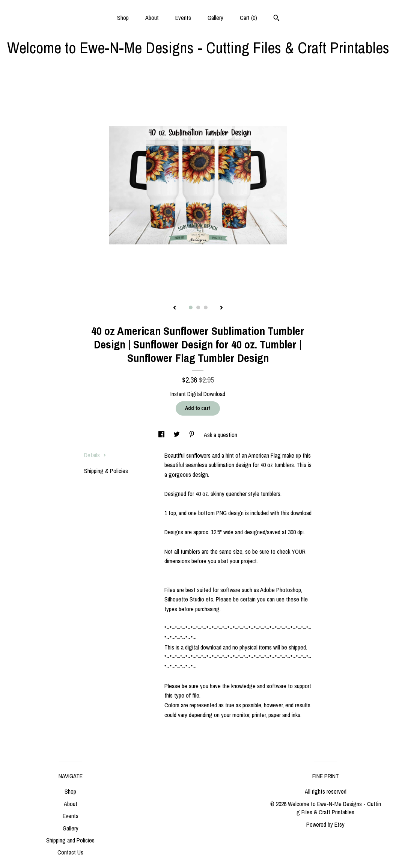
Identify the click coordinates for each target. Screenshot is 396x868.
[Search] (276, 19)
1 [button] (191, 307)
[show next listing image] (221, 308)
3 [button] (206, 307)
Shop (123, 18)
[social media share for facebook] (162, 435)
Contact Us (70, 852)
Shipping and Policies (70, 840)
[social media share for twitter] (177, 435)
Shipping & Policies (106, 471)
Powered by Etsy (325, 824)
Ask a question (221, 435)
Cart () (248, 18)
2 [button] (198, 307)
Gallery (215, 18)
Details (95, 455)
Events (183, 18)
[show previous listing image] (175, 308)
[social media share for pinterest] (193, 435)
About (152, 18)
